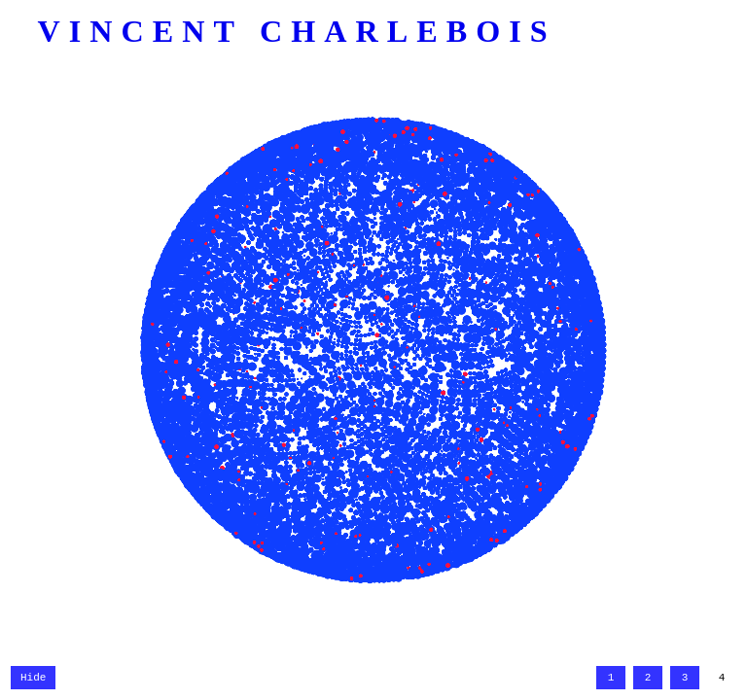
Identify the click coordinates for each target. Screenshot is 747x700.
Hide (33, 676)
